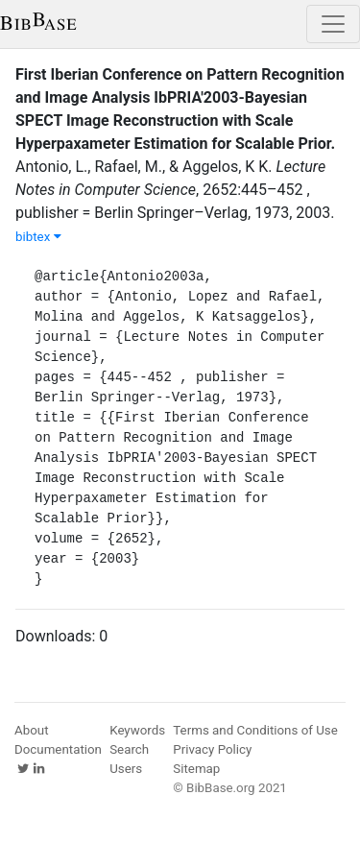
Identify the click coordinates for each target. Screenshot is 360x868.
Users (126, 769)
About (32, 730)
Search (129, 749)
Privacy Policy (212, 749)
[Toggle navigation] (333, 24)
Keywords (137, 730)
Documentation (58, 749)
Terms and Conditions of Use (255, 730)
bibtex (38, 237)
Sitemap (196, 769)
